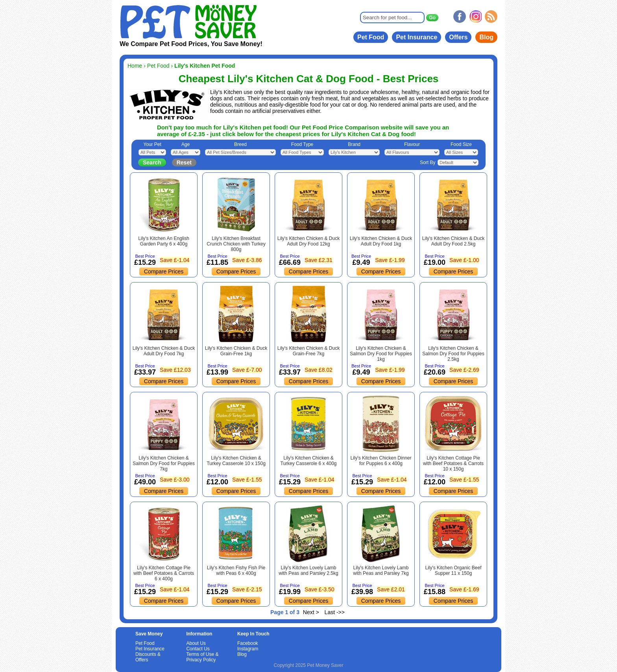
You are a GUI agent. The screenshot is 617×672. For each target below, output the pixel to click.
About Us (196, 643)
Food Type (302, 144)
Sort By (428, 162)
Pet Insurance (417, 37)
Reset (184, 162)
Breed (240, 144)
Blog (486, 37)
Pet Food (371, 37)
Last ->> (335, 612)
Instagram (248, 649)
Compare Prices (164, 271)
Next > (311, 612)
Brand (354, 144)
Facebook (248, 643)
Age (186, 144)
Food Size (461, 144)
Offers (458, 37)
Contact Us (198, 649)
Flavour (412, 144)
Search (152, 162)
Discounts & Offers (148, 657)
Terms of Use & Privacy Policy (202, 657)
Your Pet (152, 144)
